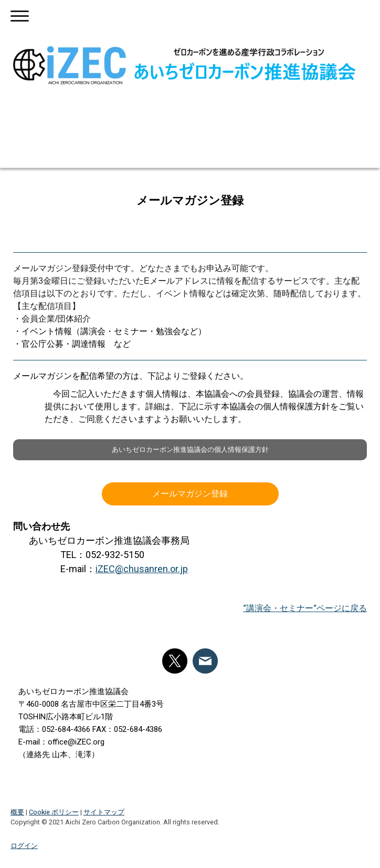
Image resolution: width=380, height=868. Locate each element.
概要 (17, 812)
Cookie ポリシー (54, 812)
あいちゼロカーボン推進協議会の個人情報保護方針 (190, 450)
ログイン (24, 846)
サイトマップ (104, 812)
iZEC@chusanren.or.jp (142, 569)
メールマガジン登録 (190, 494)
